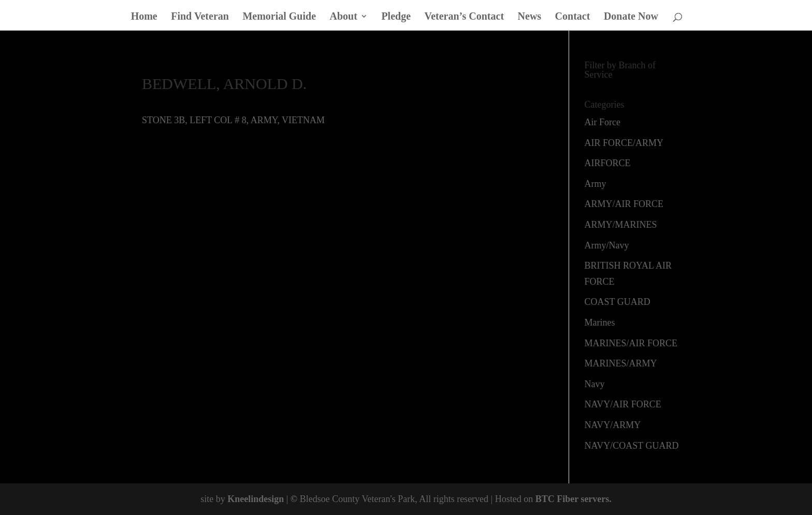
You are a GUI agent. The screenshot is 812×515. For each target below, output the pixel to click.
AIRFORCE (608, 163)
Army (596, 184)
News (530, 17)
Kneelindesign (256, 499)
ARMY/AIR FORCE (624, 204)
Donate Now (631, 17)
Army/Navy (607, 245)
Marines (600, 322)
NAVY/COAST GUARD (632, 446)
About (344, 17)
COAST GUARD (618, 302)
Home (144, 17)
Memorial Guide (279, 17)
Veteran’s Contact (465, 17)
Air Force (603, 122)
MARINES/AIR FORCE (631, 343)
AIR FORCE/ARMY (624, 143)
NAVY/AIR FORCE (623, 404)
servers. (595, 499)
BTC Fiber (557, 499)
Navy (595, 384)
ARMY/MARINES (621, 225)
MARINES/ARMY (621, 363)
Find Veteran (200, 17)
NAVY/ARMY (613, 425)
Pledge (396, 17)
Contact (573, 17)
